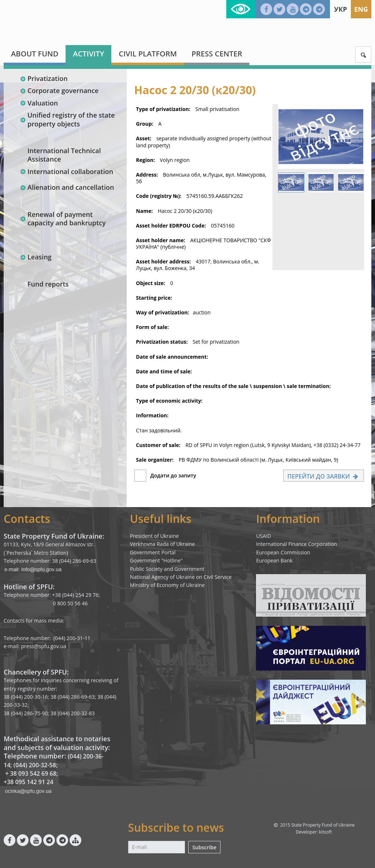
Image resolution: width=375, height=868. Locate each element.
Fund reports (48, 284)
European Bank (274, 560)
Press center (217, 54)
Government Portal (153, 552)
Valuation (39, 103)
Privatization (44, 78)
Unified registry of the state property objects (67, 119)
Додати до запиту (173, 475)
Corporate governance (59, 91)
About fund (35, 54)
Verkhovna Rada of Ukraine (163, 544)
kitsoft (325, 832)
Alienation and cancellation (67, 187)
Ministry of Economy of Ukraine (167, 585)
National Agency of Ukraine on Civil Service (181, 577)
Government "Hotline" (156, 560)
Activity (88, 54)
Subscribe (204, 847)
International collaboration (66, 171)
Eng (361, 9)
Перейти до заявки (324, 476)
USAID (263, 536)
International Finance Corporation (296, 544)
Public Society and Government (167, 569)
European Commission (283, 552)
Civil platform (148, 54)
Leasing (36, 257)
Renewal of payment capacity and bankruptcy (63, 219)
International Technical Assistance (64, 155)
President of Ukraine (155, 536)
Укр (340, 9)
